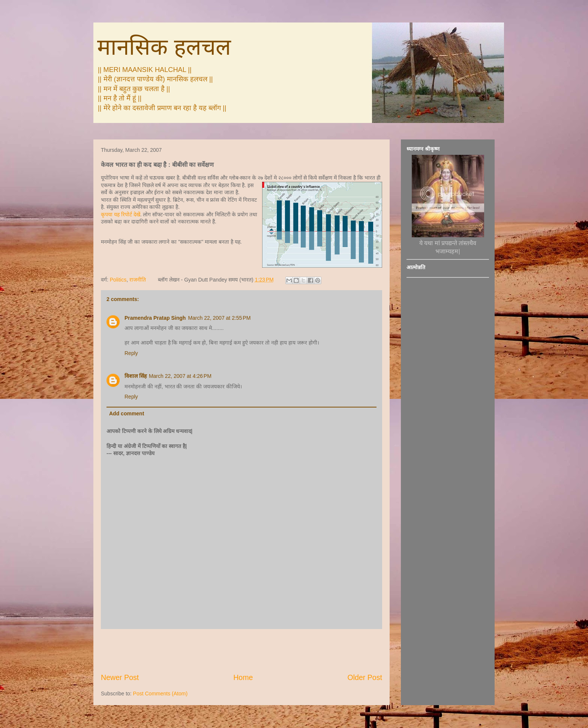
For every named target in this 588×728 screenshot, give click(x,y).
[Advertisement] (241, 651)
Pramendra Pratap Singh (155, 318)
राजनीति (138, 280)
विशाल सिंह (136, 376)
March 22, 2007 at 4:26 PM (180, 376)
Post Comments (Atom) (160, 694)
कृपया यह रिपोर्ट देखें (121, 214)
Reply (131, 353)
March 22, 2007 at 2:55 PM (219, 318)
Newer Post (120, 677)
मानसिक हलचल (164, 47)
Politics (118, 280)
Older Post (365, 677)
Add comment (127, 413)
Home (243, 677)
